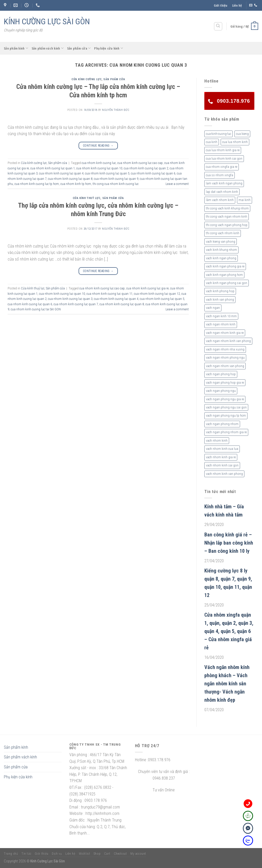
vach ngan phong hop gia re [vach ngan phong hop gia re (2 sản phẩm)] (225, 383)
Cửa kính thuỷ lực (87, 198)
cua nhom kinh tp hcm (76, 184)
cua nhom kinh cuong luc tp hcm (37, 184)
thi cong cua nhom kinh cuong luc (116, 184)
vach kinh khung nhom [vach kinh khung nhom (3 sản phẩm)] (221, 250)
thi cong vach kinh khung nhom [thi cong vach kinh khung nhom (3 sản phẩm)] (227, 208)
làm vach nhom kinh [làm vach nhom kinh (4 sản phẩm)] (220, 200)
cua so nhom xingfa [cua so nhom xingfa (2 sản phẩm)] (220, 175)
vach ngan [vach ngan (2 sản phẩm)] (213, 308)
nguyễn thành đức (116, 110)
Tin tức (26, 854)
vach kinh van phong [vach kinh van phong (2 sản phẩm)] (220, 300)
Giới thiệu (221, 5)
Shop (97, 854)
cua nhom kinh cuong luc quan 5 (107, 173)
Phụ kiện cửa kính (109, 48)
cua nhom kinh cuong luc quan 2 (146, 168)
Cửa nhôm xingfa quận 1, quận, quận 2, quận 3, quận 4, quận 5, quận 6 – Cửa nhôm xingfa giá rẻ (229, 631)
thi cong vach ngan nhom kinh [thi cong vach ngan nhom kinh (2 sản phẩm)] (227, 216)
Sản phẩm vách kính (48, 48)
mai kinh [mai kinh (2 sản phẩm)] (245, 200)
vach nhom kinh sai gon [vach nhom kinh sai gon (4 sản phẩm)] (222, 465)
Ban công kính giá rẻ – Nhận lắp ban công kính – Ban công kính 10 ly (229, 543)
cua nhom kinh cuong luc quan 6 (153, 173)
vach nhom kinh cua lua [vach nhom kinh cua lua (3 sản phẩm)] (222, 449)
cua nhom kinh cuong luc (99, 163)
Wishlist (85, 854)
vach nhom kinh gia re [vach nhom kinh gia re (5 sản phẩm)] (221, 457)
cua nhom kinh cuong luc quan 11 (109, 294)
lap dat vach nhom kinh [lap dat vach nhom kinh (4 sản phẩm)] (222, 192)
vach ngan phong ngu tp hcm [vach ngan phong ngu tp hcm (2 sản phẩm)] (226, 415)
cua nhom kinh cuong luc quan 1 (53, 168)
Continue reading (98, 146)
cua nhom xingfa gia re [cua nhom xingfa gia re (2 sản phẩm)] (222, 167)
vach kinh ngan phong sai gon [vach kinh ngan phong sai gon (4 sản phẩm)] (227, 283)
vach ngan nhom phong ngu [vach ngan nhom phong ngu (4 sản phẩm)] (225, 357)
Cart (107, 854)
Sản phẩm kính (16, 48)
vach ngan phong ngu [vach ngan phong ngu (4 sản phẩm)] (221, 391)
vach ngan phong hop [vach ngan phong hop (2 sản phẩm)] (221, 374)
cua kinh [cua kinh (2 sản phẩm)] (212, 142)
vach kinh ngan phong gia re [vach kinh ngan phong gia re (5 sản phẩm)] (225, 266)
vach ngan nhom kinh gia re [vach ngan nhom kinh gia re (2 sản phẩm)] (225, 333)
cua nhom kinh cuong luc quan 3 (70, 299)
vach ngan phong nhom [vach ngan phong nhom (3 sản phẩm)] (222, 424)
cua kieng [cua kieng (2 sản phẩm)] (242, 134)
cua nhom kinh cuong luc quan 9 (116, 179)
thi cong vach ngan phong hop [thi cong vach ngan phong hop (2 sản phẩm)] (227, 225)
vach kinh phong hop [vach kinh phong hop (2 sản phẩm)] (220, 291)
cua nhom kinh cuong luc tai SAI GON (36, 309)
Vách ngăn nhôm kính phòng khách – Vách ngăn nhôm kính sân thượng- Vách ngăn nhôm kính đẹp (227, 684)
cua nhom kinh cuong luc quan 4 (61, 173)
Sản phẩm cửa (79, 48)
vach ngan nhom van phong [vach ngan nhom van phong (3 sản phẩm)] (225, 366)
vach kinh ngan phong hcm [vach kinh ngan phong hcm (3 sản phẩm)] (224, 275)
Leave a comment (177, 184)
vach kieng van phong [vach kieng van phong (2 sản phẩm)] (221, 242)
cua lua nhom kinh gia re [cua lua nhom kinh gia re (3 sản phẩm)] (223, 150)
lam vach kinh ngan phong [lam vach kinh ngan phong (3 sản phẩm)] (224, 183)
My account (138, 854)
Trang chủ (11, 854)
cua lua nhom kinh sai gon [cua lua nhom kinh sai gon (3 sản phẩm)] (224, 159)
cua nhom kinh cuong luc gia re (147, 288)
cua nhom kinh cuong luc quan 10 (99, 168)
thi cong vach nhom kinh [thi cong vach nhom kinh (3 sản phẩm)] (223, 233)
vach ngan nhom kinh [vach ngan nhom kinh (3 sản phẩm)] (221, 324)
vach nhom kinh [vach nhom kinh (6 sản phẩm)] (217, 441)
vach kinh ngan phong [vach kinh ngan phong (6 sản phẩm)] (221, 258)
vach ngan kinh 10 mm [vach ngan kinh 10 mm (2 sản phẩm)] (221, 316)
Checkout (120, 854)
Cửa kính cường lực (86, 79)
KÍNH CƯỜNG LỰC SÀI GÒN (47, 21)
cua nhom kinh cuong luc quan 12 (157, 294)
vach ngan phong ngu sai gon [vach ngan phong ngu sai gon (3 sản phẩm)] (226, 407)
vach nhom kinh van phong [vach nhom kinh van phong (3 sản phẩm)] (224, 474)
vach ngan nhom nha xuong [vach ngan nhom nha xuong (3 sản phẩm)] (225, 349)
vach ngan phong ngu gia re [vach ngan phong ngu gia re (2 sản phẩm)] (225, 399)
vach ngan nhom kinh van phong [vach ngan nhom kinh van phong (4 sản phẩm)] (228, 341)
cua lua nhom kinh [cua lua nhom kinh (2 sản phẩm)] (235, 142)
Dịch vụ (57, 854)
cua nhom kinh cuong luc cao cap (140, 163)
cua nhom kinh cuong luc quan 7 (76, 304)
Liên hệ (237, 5)
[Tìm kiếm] (218, 26)
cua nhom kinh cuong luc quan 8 (70, 179)
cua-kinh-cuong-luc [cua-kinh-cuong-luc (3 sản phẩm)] (219, 134)
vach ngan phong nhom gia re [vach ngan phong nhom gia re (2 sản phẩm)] (226, 432)
